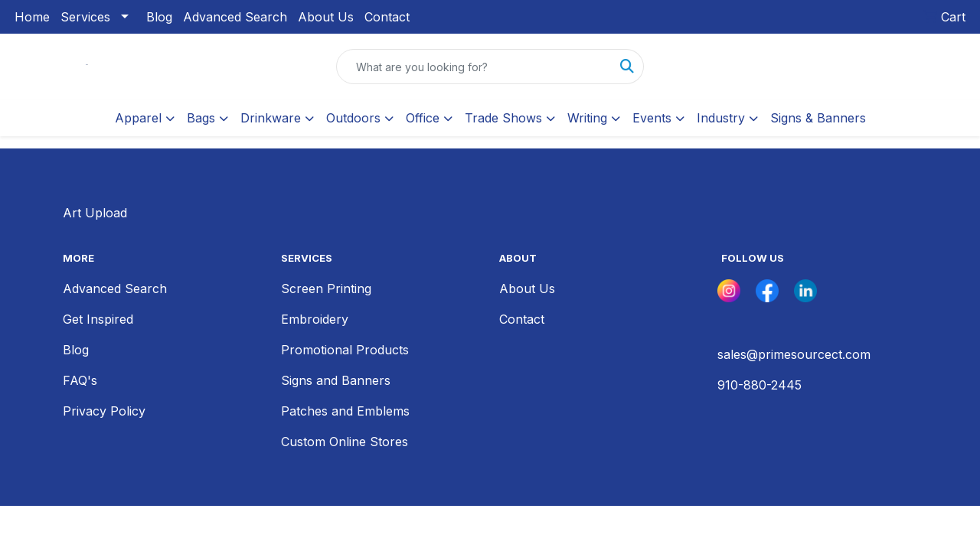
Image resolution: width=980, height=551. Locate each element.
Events (652, 118)
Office (423, 118)
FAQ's (80, 380)
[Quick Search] (474, 67)
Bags (201, 118)
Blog (159, 17)
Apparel (138, 118)
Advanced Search (235, 17)
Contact (387, 17)
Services (85, 17)
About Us (326, 17)
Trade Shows (503, 118)
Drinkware (271, 118)
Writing (587, 118)
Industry (721, 118)
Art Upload (95, 213)
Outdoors (353, 118)
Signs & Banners (818, 118)
